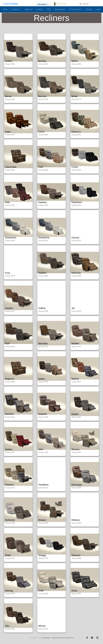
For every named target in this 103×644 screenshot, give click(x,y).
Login (98, 9)
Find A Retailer (11, 4)
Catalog (89, 9)
